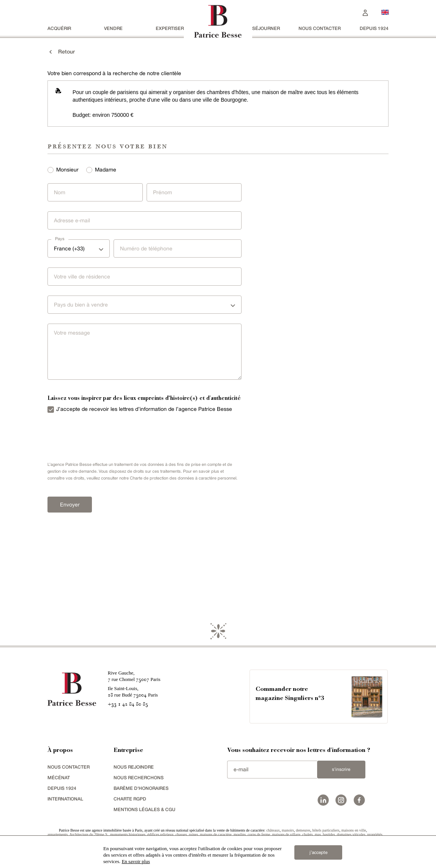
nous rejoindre (134, 767)
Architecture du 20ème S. (89, 834)
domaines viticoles (351, 834)
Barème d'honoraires (141, 788)
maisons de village (286, 834)
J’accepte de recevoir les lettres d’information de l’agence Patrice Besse (144, 409)
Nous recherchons (139, 778)
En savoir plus (136, 861)
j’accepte (318, 852)
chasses (181, 834)
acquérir (59, 28)
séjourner (266, 28)
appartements (58, 834)
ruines (193, 834)
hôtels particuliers (326, 830)
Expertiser (170, 28)
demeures (303, 830)
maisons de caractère (216, 834)
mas (318, 834)
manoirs (288, 830)
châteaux (273, 830)
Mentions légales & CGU (145, 809)
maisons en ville (354, 830)
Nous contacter (320, 28)
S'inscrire (341, 769)
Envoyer (70, 505)
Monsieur (67, 170)
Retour (61, 52)
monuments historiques (128, 834)
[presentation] (101, 436)
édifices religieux (160, 834)
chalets (308, 834)
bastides (329, 834)
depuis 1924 (374, 28)
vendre (113, 28)
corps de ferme (259, 834)
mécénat (59, 778)
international (65, 799)
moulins (240, 834)
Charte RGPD (130, 799)
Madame (106, 170)
